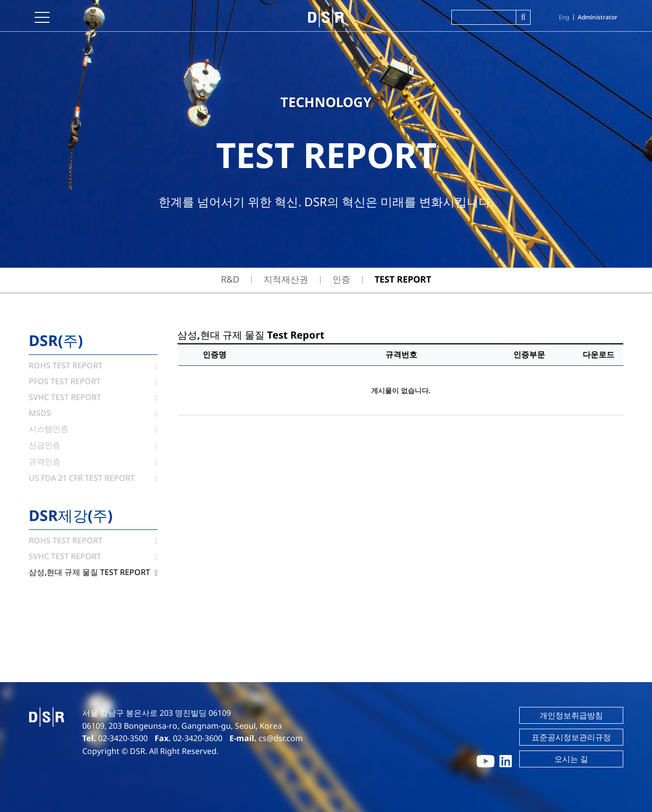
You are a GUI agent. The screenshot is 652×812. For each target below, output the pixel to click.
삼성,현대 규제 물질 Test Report (93, 572)
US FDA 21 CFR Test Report (93, 478)
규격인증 (93, 462)
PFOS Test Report (93, 381)
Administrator (598, 17)
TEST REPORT (403, 279)
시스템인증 (93, 429)
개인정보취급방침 (571, 715)
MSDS (93, 413)
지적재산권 (286, 279)
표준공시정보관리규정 (571, 737)
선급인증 (93, 445)
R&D (230, 279)
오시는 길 (571, 759)
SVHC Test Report (93, 397)
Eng (564, 17)
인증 (341, 279)
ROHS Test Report (93, 365)
